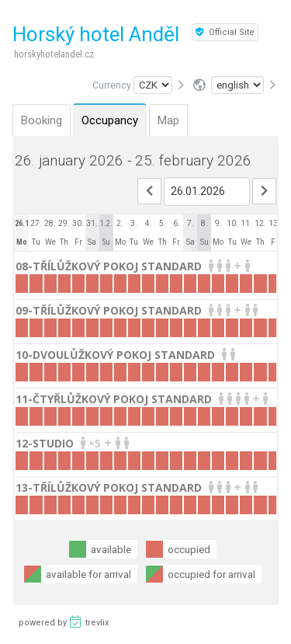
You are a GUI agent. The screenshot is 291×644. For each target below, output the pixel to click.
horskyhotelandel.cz (54, 54)
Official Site (225, 32)
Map (168, 120)
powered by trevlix (64, 621)
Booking (42, 120)
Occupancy (110, 120)
